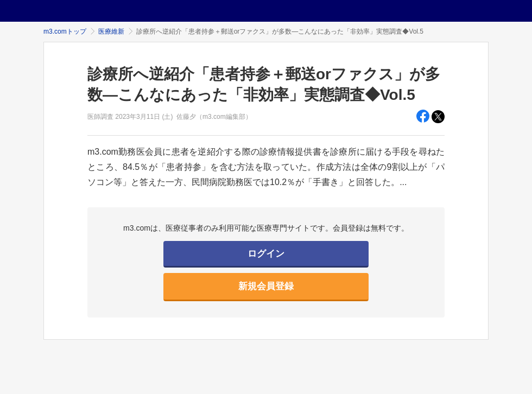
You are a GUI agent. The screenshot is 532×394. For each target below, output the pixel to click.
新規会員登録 (266, 286)
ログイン (266, 254)
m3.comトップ (65, 31)
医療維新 (111, 31)
